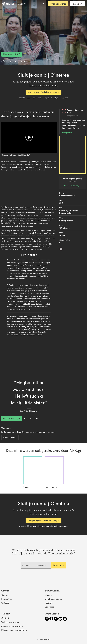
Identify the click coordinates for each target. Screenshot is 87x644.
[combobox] (43, 4)
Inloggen (77, 4)
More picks (66, 133)
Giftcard (5, 603)
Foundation (7, 599)
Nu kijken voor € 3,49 (12, 54)
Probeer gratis (58, 4)
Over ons (5, 595)
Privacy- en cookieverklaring (14, 630)
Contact (5, 618)
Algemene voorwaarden (12, 626)
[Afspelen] (29, 137)
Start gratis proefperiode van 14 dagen (43, 92)
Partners (49, 603)
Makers (48, 595)
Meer (22, 4)
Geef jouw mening (72, 186)
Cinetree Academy (53, 599)
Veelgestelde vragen (10, 622)
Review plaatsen (10, 438)
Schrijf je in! (59, 565)
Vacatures (49, 607)
